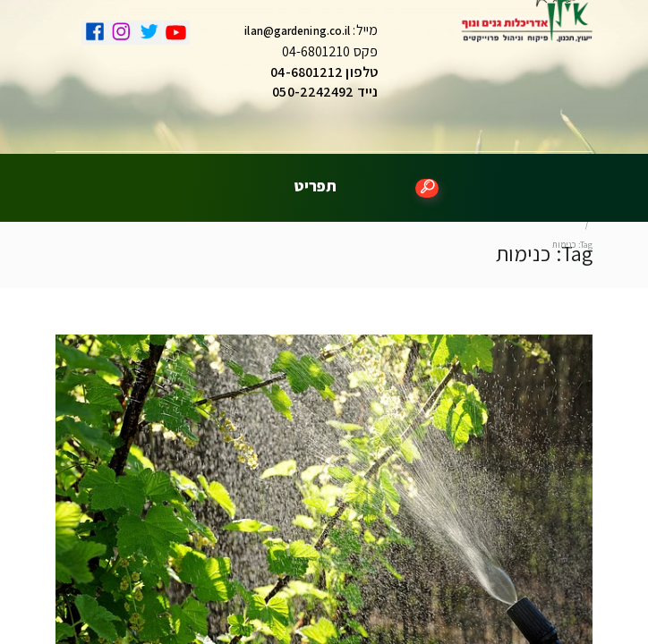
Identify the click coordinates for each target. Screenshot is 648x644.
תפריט (315, 179)
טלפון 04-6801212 (324, 76)
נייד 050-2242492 (325, 96)
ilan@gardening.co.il (297, 35)
